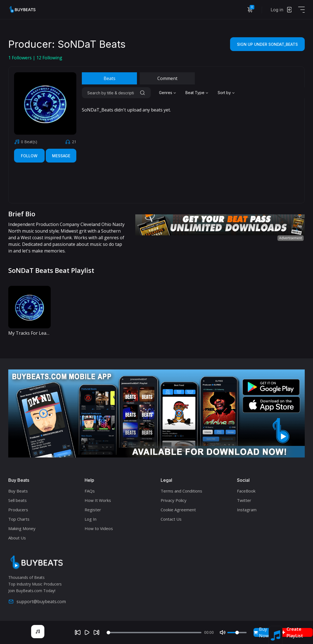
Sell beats (17, 500)
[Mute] (223, 632)
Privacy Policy (174, 500)
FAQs (90, 491)
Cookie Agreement (178, 510)
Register (93, 510)
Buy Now (261, 632)
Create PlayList (292, 632)
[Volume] (237, 633)
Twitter (244, 500)
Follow (29, 156)
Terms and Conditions (181, 491)
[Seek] (154, 633)
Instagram (247, 510)
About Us (17, 538)
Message (61, 156)
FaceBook (246, 491)
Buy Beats (18, 491)
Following (49, 58)
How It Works (98, 500)
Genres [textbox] (166, 93)
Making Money (22, 528)
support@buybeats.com (37, 602)
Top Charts (19, 519)
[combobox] (168, 93)
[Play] (87, 632)
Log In (91, 519)
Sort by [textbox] (224, 93)
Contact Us (171, 519)
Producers (18, 510)
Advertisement (291, 238)
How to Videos (99, 528)
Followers (21, 58)
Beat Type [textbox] (195, 93)
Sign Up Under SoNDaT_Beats (267, 44)
